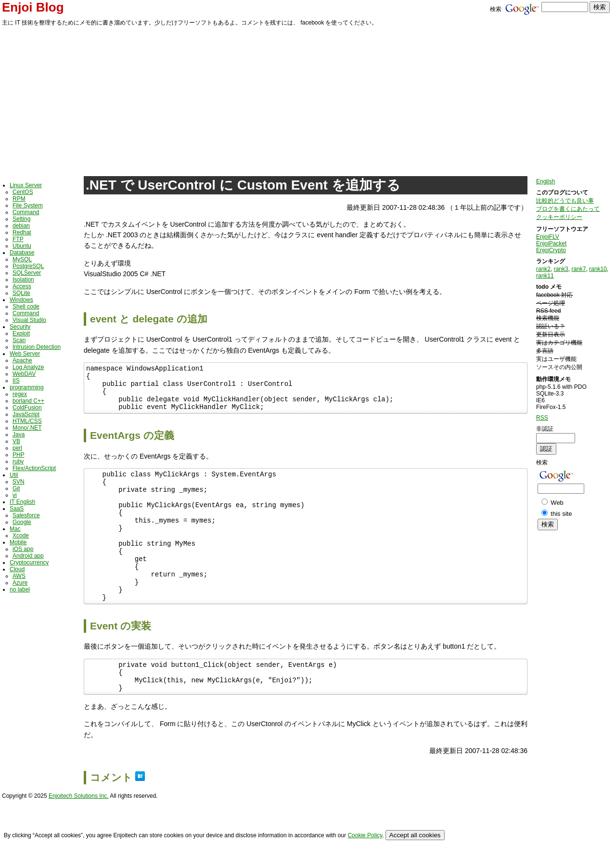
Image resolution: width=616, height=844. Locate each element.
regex (20, 394)
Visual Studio (29, 320)
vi (15, 495)
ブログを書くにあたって (568, 209)
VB (16, 441)
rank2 (543, 269)
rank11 (545, 276)
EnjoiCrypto (551, 250)
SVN (19, 482)
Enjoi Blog (33, 7)
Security (20, 327)
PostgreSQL (28, 266)
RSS (542, 418)
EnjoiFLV (548, 237)
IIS (16, 381)
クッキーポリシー (559, 217)
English (545, 181)
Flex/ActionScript (34, 468)
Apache (22, 360)
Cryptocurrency (29, 563)
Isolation (23, 280)
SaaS (17, 509)
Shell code (26, 307)
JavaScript (26, 414)
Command (26, 212)
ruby (18, 461)
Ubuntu (22, 246)
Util (14, 475)
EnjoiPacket (551, 243)
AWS (19, 576)
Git (16, 488)
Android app (28, 556)
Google (22, 522)
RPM (19, 199)
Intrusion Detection (37, 347)
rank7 (578, 269)
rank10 (598, 269)
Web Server (25, 354)
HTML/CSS (27, 421)
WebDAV (24, 374)
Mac (15, 529)
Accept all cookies (415, 835)
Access (22, 286)
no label (20, 589)
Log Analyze (28, 367)
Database (22, 253)
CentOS (23, 192)
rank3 (561, 269)
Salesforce (26, 515)
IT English (22, 502)
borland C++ (28, 401)
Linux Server (26, 185)
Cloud (17, 569)
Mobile (18, 542)
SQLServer (27, 273)
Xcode (21, 536)
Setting (21, 219)
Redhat (22, 232)
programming (27, 387)
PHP (19, 455)
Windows (21, 300)
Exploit (21, 333)
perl (17, 448)
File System (28, 205)
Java (19, 435)
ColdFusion (27, 408)
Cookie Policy (365, 835)
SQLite (21, 293)
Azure (20, 583)
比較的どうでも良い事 (565, 201)
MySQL (22, 259)
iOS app (23, 549)
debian (21, 226)
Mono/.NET (27, 428)
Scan (19, 340)
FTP (18, 239)
